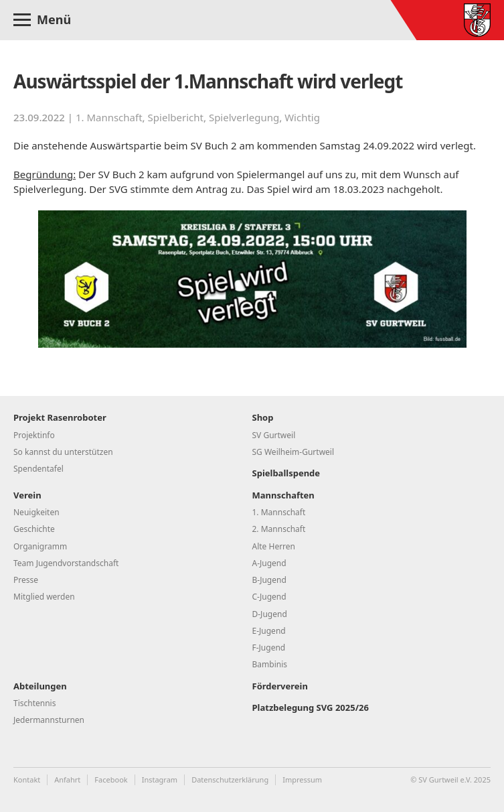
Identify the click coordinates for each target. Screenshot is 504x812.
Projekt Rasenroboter (60, 417)
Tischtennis (34, 703)
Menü (54, 20)
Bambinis (270, 664)
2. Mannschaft (279, 529)
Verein (27, 495)
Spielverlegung (244, 117)
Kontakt (27, 780)
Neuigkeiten (36, 512)
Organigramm (40, 546)
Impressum (302, 780)
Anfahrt (67, 780)
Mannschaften (283, 495)
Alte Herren (274, 546)
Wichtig (302, 117)
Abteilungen (40, 686)
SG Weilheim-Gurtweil (293, 452)
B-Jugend (269, 580)
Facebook (111, 780)
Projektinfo (34, 435)
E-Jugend (269, 631)
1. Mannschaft (109, 117)
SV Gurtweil (274, 435)
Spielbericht (176, 117)
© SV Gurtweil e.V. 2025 (450, 780)
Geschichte (34, 529)
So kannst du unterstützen (63, 452)
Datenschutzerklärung (230, 780)
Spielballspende (286, 473)
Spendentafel (38, 469)
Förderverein (280, 686)
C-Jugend (269, 597)
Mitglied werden (44, 597)
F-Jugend (269, 648)
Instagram (160, 780)
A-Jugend (269, 563)
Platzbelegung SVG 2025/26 (311, 707)
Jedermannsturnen (49, 720)
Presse (26, 580)
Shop (263, 417)
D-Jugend (270, 614)
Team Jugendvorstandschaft (66, 563)
